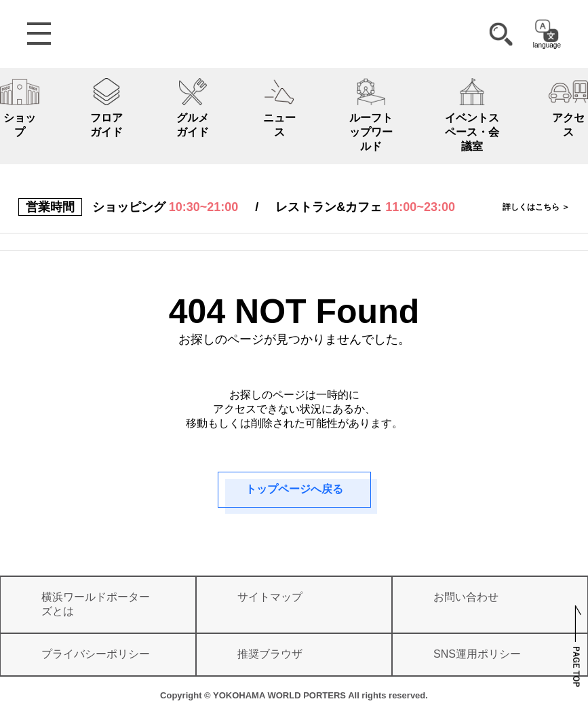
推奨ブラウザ (270, 654)
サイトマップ (270, 597)
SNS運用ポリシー (477, 654)
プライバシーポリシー (96, 654)
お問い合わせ (466, 597)
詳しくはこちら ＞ (536, 207)
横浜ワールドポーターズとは (96, 604)
